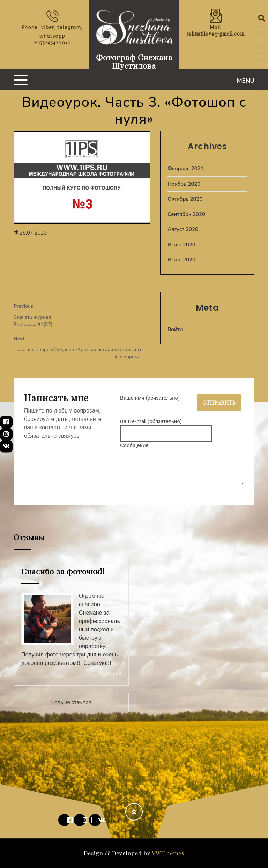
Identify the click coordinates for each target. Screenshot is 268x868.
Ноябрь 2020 (184, 184)
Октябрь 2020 (185, 199)
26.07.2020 (30, 233)
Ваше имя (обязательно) (182, 404)
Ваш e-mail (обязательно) (166, 427)
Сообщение (182, 464)
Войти (175, 329)
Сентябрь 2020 (186, 214)
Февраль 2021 (186, 169)
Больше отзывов (71, 702)
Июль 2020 (181, 245)
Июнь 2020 (181, 260)
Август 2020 (183, 229)
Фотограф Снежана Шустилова (134, 61)
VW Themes (167, 853)
